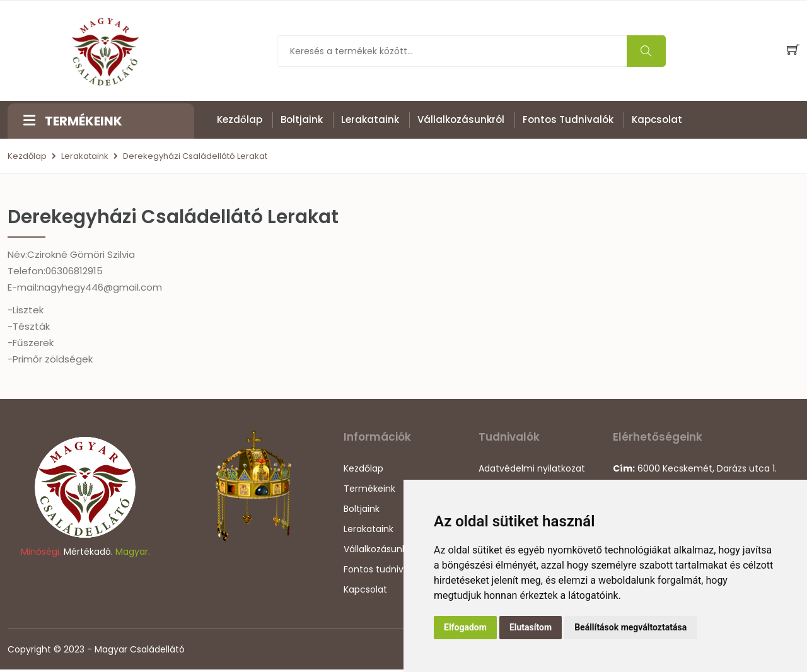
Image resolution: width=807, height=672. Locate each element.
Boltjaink (302, 120)
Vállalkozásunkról (461, 120)
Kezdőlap (240, 120)
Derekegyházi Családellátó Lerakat (195, 157)
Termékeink (369, 491)
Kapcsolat (657, 120)
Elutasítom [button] (531, 627)
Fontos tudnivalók (568, 120)
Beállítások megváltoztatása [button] (630, 627)
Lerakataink (370, 120)
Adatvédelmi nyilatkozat (532, 471)
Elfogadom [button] (465, 627)
